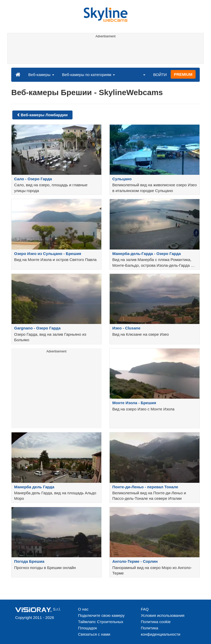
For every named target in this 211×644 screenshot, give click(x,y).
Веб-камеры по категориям (88, 75)
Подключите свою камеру (101, 615)
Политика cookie (156, 622)
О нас (83, 609)
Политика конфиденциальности (161, 631)
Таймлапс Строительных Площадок (101, 625)
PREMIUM (183, 74)
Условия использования (163, 615)
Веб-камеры (41, 75)
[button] (141, 74)
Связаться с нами (94, 634)
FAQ (145, 609)
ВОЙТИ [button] (160, 75)
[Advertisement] (105, 52)
